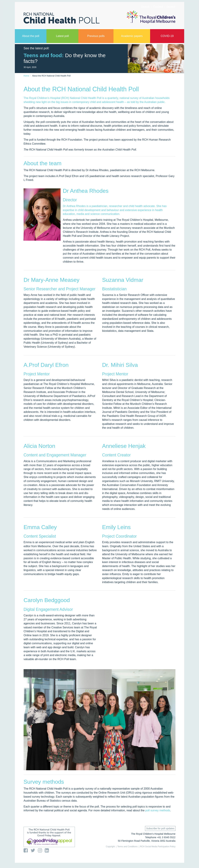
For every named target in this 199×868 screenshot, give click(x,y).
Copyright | (111, 847)
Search (171, 7)
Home (26, 76)
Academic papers (132, 36)
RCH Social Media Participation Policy (158, 847)
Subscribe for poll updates (160, 828)
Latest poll (62, 36)
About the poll (31, 36)
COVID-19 (167, 36)
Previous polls (96, 36)
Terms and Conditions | (128, 847)
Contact (158, 7)
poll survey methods (158, 810)
